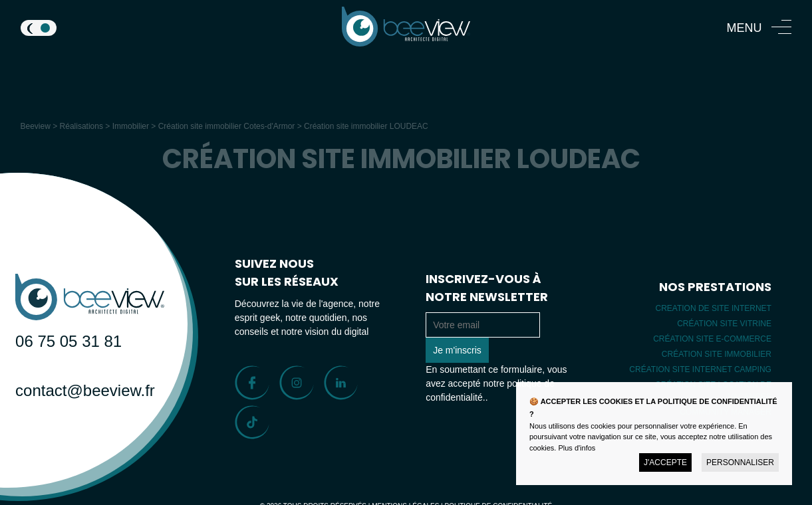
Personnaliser (740, 462)
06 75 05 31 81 (68, 341)
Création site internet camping (700, 369)
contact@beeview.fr (69, 390)
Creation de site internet (713, 308)
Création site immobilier (717, 354)
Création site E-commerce (712, 339)
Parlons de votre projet (77, 439)
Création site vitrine (724, 324)
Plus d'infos (577, 448)
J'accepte (665, 462)
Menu (744, 28)
